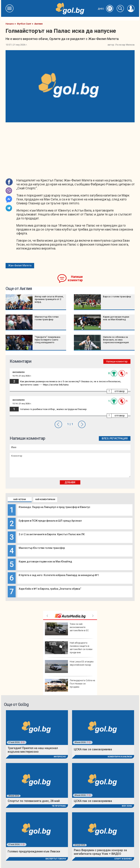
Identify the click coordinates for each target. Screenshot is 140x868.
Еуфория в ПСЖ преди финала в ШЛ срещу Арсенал (50, 521)
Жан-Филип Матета (20, 265)
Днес (106, 9)
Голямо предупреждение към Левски (34, 851)
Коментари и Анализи (120, 757)
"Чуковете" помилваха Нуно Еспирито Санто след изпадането (47, 340)
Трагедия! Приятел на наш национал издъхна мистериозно (33, 750)
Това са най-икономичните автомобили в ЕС (67, 629)
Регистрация (119, 438)
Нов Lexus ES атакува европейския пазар (69, 666)
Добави (70, 482)
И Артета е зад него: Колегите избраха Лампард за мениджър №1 (59, 575)
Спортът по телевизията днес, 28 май (34, 801)
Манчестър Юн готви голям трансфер (42, 548)
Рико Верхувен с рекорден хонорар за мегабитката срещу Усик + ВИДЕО (100, 852)
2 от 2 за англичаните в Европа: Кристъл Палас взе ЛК (52, 534)
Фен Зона (127, 806)
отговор (120, 391)
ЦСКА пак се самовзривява (93, 749)
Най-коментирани (45, 499)
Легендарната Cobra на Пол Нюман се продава (70, 685)
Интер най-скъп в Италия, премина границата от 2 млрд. (49, 299)
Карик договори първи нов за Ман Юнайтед (45, 562)
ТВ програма (59, 806)
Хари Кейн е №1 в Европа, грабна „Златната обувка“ (50, 589)
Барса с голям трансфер (117, 297)
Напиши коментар (75, 278)
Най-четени (20, 499)
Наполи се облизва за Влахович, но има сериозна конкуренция (116, 340)
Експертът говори (56, 859)
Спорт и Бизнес (123, 859)
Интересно (60, 757)
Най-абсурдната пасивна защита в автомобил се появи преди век (69, 648)
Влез (105, 438)
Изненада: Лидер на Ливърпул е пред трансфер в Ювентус (54, 507)
